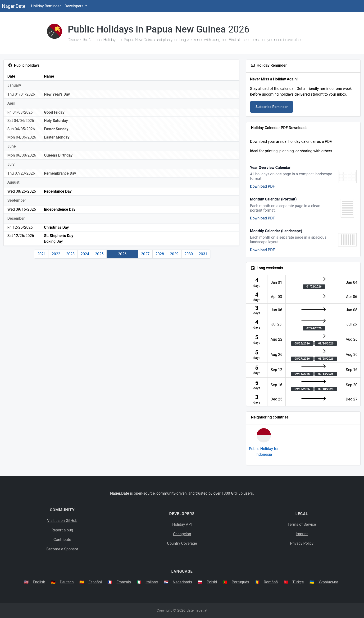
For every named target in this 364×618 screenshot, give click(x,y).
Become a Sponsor (62, 549)
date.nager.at (197, 610)
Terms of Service (302, 524)
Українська (328, 582)
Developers (74, 6)
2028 (160, 254)
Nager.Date (14, 6)
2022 (56, 254)
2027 (145, 254)
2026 (122, 254)
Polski (212, 582)
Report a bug (62, 530)
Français (124, 582)
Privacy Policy (302, 543)
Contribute (62, 540)
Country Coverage (182, 543)
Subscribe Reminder (272, 107)
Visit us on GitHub (62, 521)
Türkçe (298, 582)
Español (95, 582)
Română (271, 582)
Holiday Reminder (46, 6)
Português (240, 582)
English (39, 582)
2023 (70, 254)
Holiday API (182, 524)
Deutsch (67, 582)
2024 (85, 254)
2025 (99, 254)
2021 (41, 254)
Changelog (182, 534)
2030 (189, 254)
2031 (203, 254)
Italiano (152, 582)
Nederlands (182, 582)
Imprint (302, 534)
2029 (174, 254)
